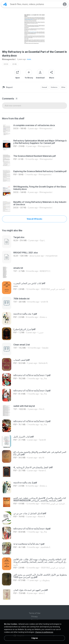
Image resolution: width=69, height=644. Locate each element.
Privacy (34, 617)
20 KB (14, 64)
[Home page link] (5, 4)
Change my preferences (44, 632)
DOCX (6, 64)
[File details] (34, 130)
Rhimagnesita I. (9, 59)
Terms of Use (35, 613)
